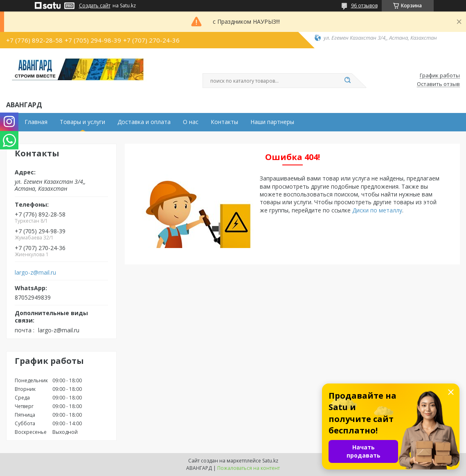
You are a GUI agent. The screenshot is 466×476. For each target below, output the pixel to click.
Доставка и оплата (144, 122)
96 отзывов (364, 6)
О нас (191, 122)
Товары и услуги (82, 122)
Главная (36, 122)
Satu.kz (270, 461)
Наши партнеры (272, 122)
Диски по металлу (377, 210)
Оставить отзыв (438, 84)
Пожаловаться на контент (249, 468)
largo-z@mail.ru (35, 273)
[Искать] (348, 81)
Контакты (224, 122)
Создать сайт (95, 6)
